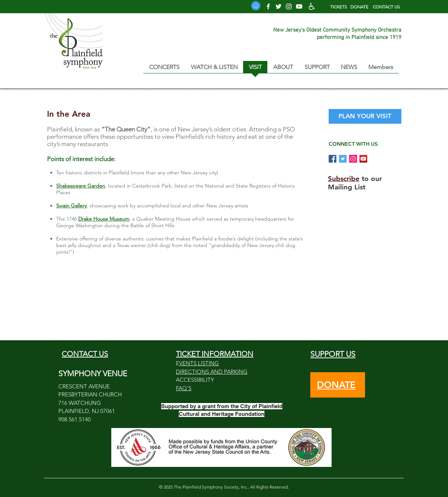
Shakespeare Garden (81, 186)
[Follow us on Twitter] (279, 6)
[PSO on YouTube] (363, 159)
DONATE (359, 7)
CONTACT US (386, 7)
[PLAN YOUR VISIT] (365, 116)
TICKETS (339, 7)
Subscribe (344, 179)
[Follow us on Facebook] (268, 6)
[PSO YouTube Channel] (299, 6)
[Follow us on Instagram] (289, 6)
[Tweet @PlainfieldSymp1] (343, 159)
